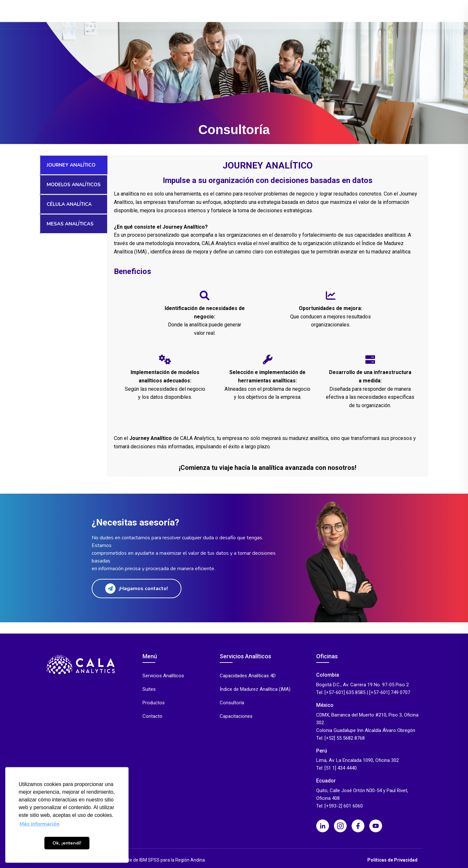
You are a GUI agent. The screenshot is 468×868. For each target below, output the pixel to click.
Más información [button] (40, 824)
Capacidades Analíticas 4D (248, 676)
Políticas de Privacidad (392, 860)
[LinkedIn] (323, 826)
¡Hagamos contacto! (137, 589)
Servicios (186, 14)
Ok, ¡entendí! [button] (67, 843)
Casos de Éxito (292, 14)
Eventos (327, 14)
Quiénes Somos (366, 14)
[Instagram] (340, 826)
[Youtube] (376, 826)
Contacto (402, 14)
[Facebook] (358, 826)
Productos (150, 14)
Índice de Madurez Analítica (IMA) (255, 689)
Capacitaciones (236, 716)
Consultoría (232, 703)
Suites (217, 14)
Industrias (250, 14)
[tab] (74, 165)
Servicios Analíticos (163, 676)
